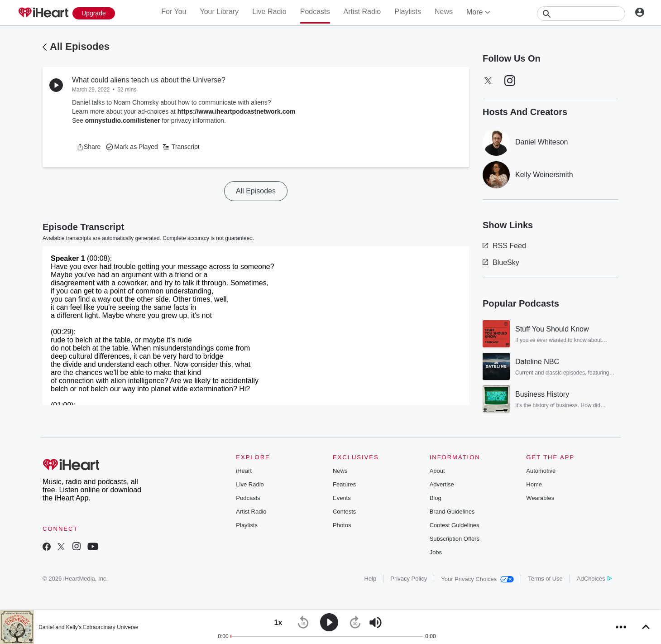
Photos (342, 525)
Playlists (408, 12)
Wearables (540, 498)
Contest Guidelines (455, 525)
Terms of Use (545, 579)
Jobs (436, 552)
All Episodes (80, 46)
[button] (89, 147)
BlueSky (501, 262)
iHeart (244, 471)
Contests (344, 512)
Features (344, 484)
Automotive (541, 471)
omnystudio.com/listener (123, 120)
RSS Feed (504, 246)
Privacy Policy (409, 579)
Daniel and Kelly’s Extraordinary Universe (89, 627)
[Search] (581, 14)
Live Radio (269, 12)
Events (342, 498)
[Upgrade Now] (94, 13)
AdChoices (594, 579)
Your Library (219, 12)
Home (534, 484)
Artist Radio (362, 12)
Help (371, 579)
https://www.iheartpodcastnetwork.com (237, 111)
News (444, 12)
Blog (436, 498)
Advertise (442, 484)
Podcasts (315, 12)
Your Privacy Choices (477, 579)
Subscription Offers (455, 539)
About (437, 471)
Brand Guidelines (452, 512)
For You (174, 12)
